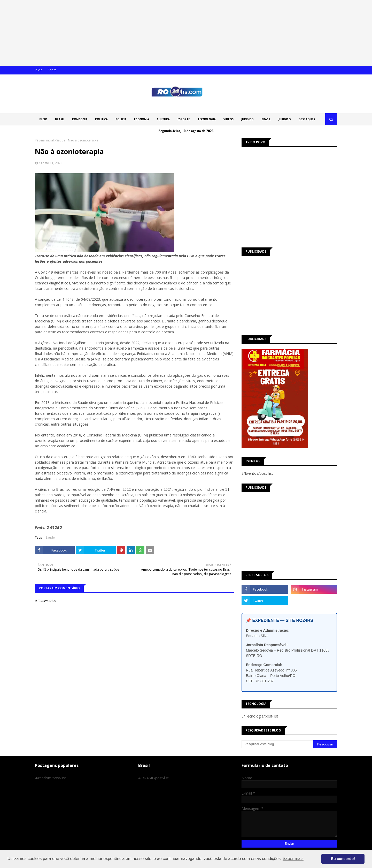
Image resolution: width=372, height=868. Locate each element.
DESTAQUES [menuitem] (307, 119)
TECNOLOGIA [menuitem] (207, 119)
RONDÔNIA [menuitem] (80, 119)
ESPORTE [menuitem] (184, 119)
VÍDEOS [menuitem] (228, 119)
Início (39, 70)
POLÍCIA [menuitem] (121, 119)
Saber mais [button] (293, 859)
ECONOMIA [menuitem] (142, 119)
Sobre (52, 70)
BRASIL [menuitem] (60, 119)
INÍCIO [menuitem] (43, 119)
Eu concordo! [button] (343, 859)
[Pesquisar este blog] (277, 744)
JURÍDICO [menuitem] (247, 119)
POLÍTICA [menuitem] (101, 119)
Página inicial (44, 140)
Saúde (61, 140)
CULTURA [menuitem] (163, 119)
